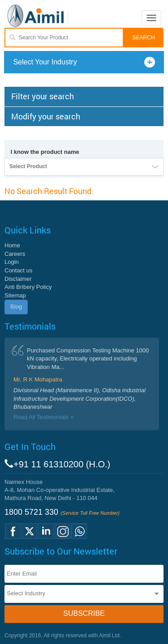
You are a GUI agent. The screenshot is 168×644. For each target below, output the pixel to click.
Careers (15, 254)
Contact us (18, 270)
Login (12, 262)
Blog (16, 307)
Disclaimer (18, 279)
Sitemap (15, 295)
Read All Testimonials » (43, 417)
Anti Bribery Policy (28, 287)
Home (12, 245)
